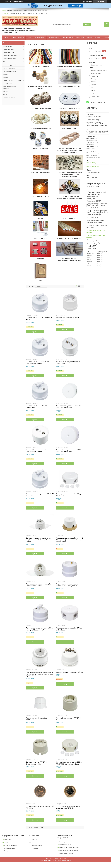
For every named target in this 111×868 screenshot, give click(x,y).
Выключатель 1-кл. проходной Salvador (70, 672)
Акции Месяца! (69, 218)
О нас (29, 38)
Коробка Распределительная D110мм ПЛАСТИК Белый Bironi (69, 451)
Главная (6, 38)
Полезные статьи (8, 101)
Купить (35, 332)
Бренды (5, 91)
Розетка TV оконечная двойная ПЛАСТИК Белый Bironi (37, 451)
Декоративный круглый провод (69, 66)
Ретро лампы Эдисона (41, 196)
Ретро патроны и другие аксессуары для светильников (69, 197)
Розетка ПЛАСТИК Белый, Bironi (67, 318)
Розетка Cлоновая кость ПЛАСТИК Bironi (68, 719)
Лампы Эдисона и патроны (12, 80)
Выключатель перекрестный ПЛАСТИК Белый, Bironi (40, 495)
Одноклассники (37, 845)
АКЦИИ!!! (5, 74)
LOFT (4, 62)
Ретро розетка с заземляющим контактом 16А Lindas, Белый (67, 585)
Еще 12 (93, 90)
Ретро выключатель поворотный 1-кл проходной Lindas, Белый (40, 629)
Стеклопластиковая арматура (9, 87)
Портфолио (80, 38)
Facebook (35, 840)
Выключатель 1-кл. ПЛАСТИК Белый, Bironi (39, 319)
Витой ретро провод (41, 66)
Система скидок (68, 38)
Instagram (35, 848)
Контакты (106, 38)
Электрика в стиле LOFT (41, 172)
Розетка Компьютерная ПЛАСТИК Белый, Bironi (68, 363)
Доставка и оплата (93, 38)
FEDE (41, 281)
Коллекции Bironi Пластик (69, 86)
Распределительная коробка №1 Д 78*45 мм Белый (68, 495)
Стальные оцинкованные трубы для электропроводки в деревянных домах (69, 174)
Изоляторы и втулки (9, 71)
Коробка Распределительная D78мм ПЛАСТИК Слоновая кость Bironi (69, 763)
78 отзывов (89, 1)
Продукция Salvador (9, 59)
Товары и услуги (17, 38)
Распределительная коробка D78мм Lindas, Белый (69, 629)
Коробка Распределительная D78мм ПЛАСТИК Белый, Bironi (69, 407)
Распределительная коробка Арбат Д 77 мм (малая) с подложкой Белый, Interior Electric (69, 540)
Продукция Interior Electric (11, 55)
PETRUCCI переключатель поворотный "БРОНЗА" (40, 807)
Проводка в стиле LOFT (67, 853)
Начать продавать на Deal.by (14, 1)
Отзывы (5, 95)
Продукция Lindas (9, 52)
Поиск (87, 25)
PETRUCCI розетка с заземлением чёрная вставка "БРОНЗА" (68, 807)
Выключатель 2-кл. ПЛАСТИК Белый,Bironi (36, 407)
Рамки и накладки (9, 68)
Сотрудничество (54, 38)
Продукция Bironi (8, 49)
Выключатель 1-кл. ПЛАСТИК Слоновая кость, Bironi (36, 763)
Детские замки (8, 83)
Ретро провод (7, 46)
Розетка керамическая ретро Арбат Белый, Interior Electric (39, 585)
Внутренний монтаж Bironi (69, 108)
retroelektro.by (91, 163)
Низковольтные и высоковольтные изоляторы (69, 259)
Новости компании (9, 98)
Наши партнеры (39, 38)
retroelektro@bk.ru (93, 167)
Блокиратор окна (41, 238)
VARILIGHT (6, 77)
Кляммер (41, 259)
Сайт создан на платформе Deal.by (56, 858)
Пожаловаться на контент (63, 860)
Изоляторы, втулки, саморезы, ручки (41, 87)
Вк (32, 842)
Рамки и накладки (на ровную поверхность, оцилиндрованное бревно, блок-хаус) (69, 150)
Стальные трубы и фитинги (12, 65)
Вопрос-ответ (7, 104)
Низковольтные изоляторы (68, 850)
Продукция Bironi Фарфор (41, 108)
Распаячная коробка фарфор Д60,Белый (37, 719)
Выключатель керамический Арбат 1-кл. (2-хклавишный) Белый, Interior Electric (39, 540)
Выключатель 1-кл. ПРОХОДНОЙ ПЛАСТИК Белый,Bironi (38, 363)
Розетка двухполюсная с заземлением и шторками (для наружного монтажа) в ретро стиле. (40, 674)
